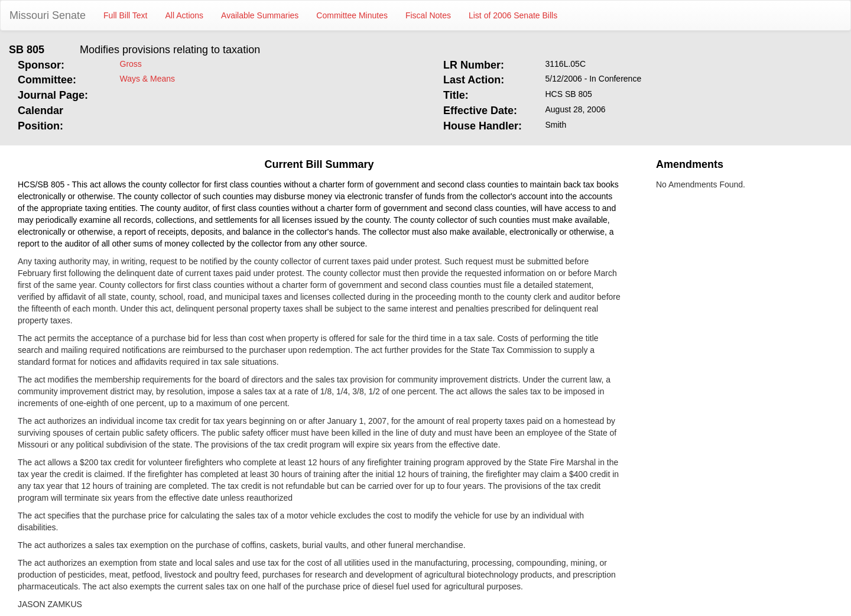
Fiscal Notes (428, 15)
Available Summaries (260, 15)
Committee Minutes (352, 15)
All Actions (185, 15)
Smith (556, 125)
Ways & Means (148, 79)
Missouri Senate (48, 15)
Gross (131, 64)
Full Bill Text (125, 15)
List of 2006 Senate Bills (513, 15)
